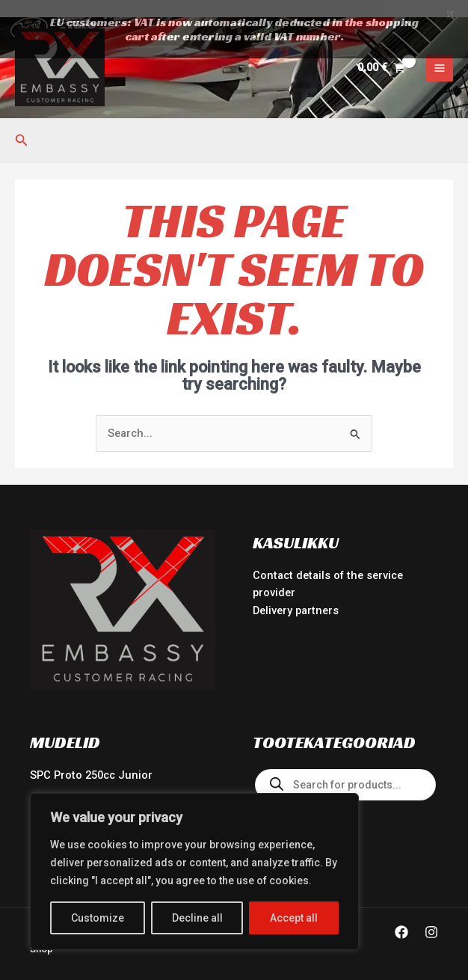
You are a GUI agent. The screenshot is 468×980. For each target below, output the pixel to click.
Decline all (197, 918)
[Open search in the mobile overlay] (345, 768)
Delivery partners (296, 593)
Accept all (294, 918)
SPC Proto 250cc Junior (91, 758)
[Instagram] (431, 915)
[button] (22, 123)
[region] (194, 872)
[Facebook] (401, 915)
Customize (98, 918)
